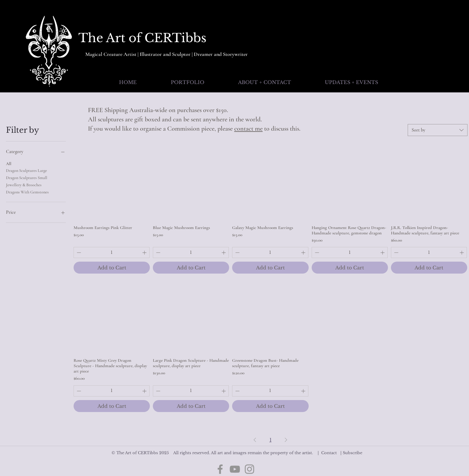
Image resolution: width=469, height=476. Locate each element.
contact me (248, 129)
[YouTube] (235, 469)
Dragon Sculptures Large (26, 170)
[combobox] (438, 130)
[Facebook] (220, 469)
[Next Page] (286, 440)
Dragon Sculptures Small (27, 177)
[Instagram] (249, 469)
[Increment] (145, 253)
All (9, 163)
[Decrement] (78, 253)
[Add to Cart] (112, 268)
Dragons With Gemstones (27, 192)
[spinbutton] (112, 253)
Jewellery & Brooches (24, 184)
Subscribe (352, 453)
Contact (329, 453)
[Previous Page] (255, 440)
